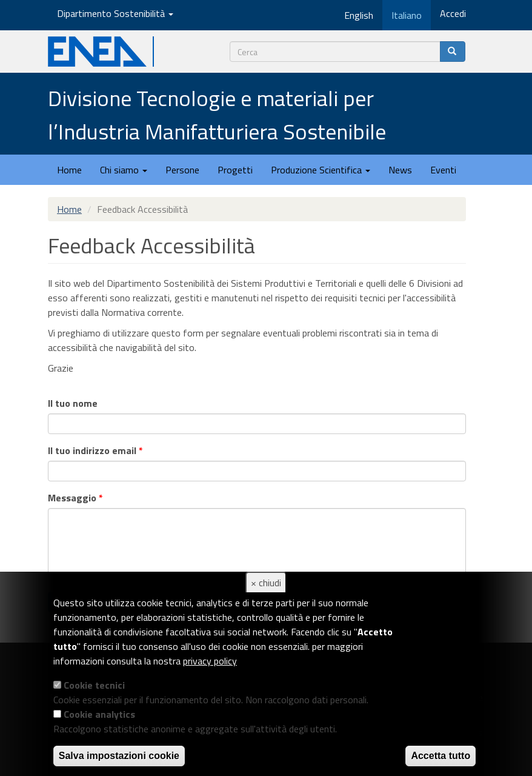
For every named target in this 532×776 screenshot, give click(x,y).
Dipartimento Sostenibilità (115, 13)
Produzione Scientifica (321, 170)
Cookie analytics (99, 714)
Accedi (453, 13)
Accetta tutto (441, 756)
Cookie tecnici (94, 685)
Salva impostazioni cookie (119, 756)
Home (69, 170)
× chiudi (266, 583)
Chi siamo (124, 170)
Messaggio (75, 498)
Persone (182, 170)
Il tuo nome (73, 403)
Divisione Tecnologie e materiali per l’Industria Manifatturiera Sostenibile (217, 115)
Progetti (235, 170)
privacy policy (210, 661)
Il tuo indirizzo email (95, 450)
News (400, 170)
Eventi (443, 170)
